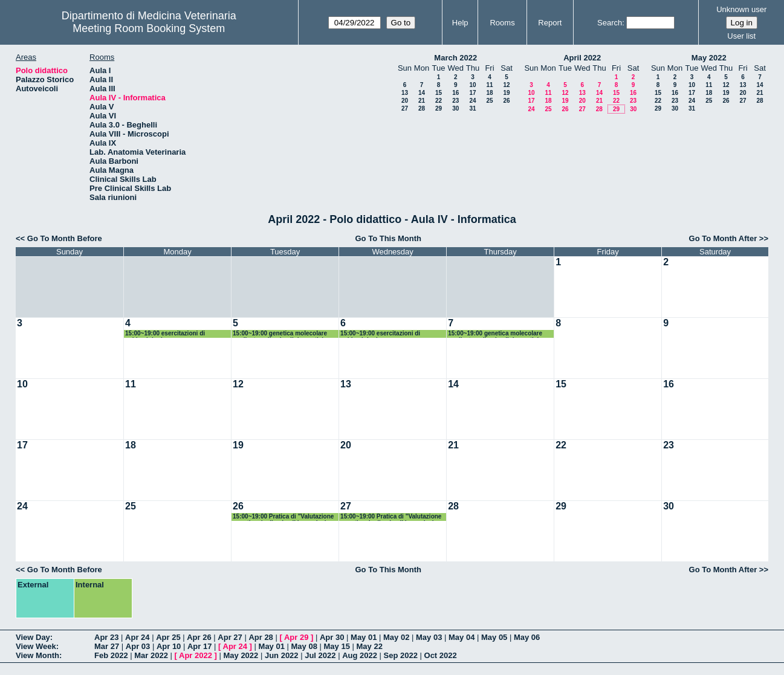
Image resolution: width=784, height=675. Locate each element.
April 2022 (582, 58)
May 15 (337, 646)
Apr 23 (106, 637)
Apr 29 (296, 637)
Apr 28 (261, 637)
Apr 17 (199, 646)
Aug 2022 (360, 655)
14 (422, 93)
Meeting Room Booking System (149, 28)
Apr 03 (138, 646)
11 (489, 85)
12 (506, 85)
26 (506, 101)
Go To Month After (723, 238)
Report (550, 23)
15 (439, 93)
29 (439, 108)
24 (472, 101)
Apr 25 (168, 637)
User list (741, 36)
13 (405, 93)
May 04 (462, 637)
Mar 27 (107, 646)
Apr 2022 (196, 655)
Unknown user (741, 9)
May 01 (364, 637)
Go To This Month (389, 238)
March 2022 (455, 58)
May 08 (304, 646)
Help (460, 23)
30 (455, 108)
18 (489, 93)
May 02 (396, 637)
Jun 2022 (282, 655)
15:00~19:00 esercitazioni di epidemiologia (165, 334)
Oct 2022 (441, 655)
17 (472, 93)
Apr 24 (137, 637)
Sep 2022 (401, 655)
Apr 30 (332, 637)
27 (405, 108)
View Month (37, 655)
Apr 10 (169, 646)
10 (472, 85)
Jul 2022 (320, 655)
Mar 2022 (151, 655)
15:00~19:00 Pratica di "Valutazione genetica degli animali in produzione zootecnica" (285, 517)
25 (489, 101)
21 (422, 101)
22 (439, 101)
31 (472, 108)
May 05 (494, 637)
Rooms (502, 23)
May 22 (370, 646)
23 (455, 101)
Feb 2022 (111, 655)
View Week (36, 646)
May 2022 (709, 58)
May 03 (429, 637)
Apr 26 (199, 637)
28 (422, 108)
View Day (33, 637)
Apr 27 (230, 637)
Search (610, 23)
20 (405, 101)
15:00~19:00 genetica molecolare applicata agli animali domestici (280, 334)
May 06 (527, 637)
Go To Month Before (65, 238)
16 (455, 93)
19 (506, 93)
